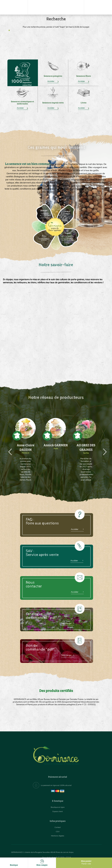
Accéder (53, 81)
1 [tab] (9, 30)
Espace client (58, 812)
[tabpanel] (56, 23)
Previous (8, 449)
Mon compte (42, 863)
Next (103, 449)
